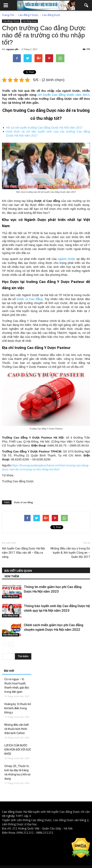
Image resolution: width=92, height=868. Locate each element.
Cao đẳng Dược (30, 21)
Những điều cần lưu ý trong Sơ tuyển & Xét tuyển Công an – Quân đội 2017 (70, 553)
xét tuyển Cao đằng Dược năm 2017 (63, 95)
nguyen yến (12, 49)
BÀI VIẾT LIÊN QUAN (18, 571)
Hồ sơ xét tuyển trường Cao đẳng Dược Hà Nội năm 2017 (44, 127)
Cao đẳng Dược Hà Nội (17, 812)
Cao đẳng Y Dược (11, 21)
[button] (86, 5)
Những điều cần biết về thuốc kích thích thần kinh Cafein (17, 729)
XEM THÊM (12, 576)
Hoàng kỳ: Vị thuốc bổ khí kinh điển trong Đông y (18, 708)
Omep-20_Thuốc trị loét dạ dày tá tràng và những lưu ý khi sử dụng (17, 772)
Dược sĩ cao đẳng (23, 502)
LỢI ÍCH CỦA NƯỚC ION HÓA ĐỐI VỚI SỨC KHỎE (18, 750)
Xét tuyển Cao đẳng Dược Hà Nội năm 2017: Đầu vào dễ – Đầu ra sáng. (23, 553)
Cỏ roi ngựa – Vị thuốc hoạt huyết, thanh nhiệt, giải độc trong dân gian (17, 685)
